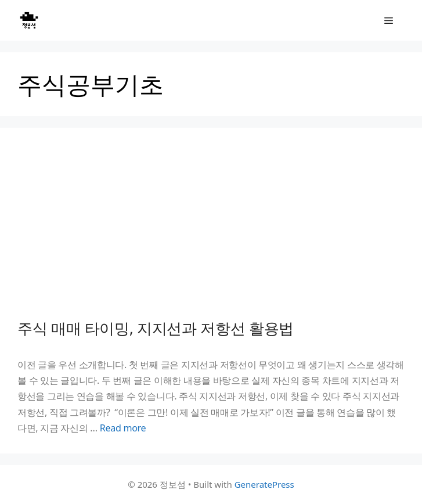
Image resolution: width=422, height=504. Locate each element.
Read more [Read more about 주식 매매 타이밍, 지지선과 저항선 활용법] (123, 428)
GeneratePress (264, 484)
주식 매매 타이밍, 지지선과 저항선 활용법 (156, 328)
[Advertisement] (211, 232)
